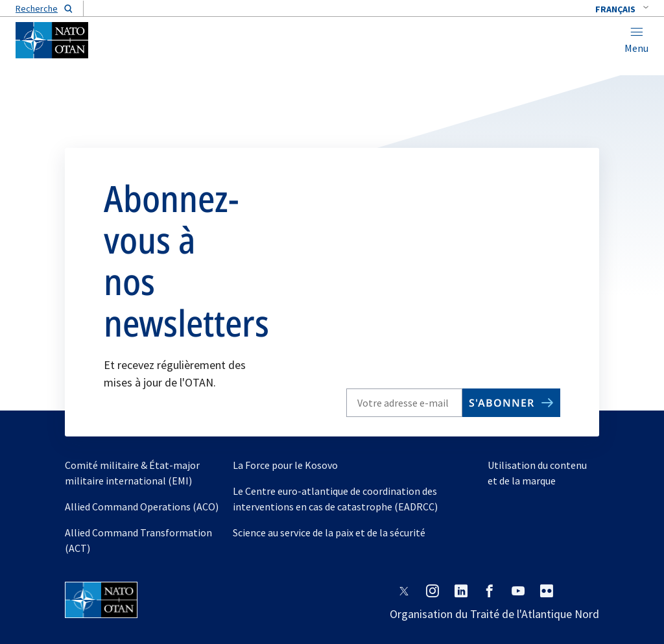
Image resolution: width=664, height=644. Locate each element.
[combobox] (622, 9)
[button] (622, 9)
